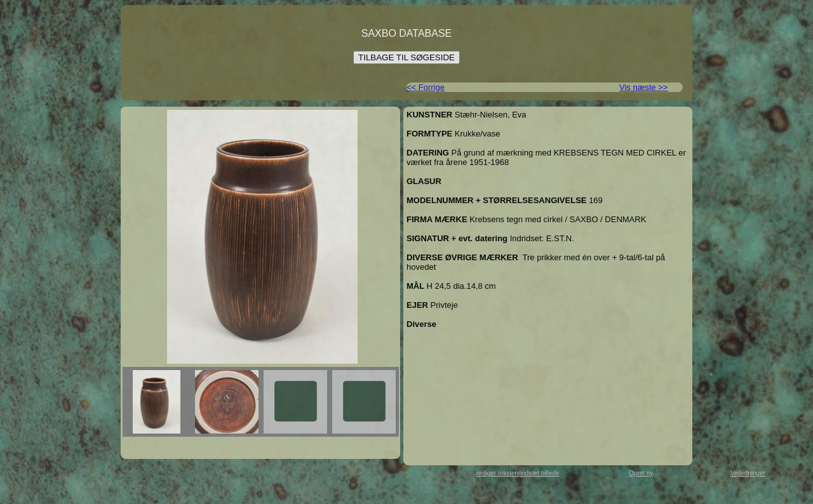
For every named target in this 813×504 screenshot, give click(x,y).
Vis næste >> (643, 87)
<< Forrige (426, 87)
